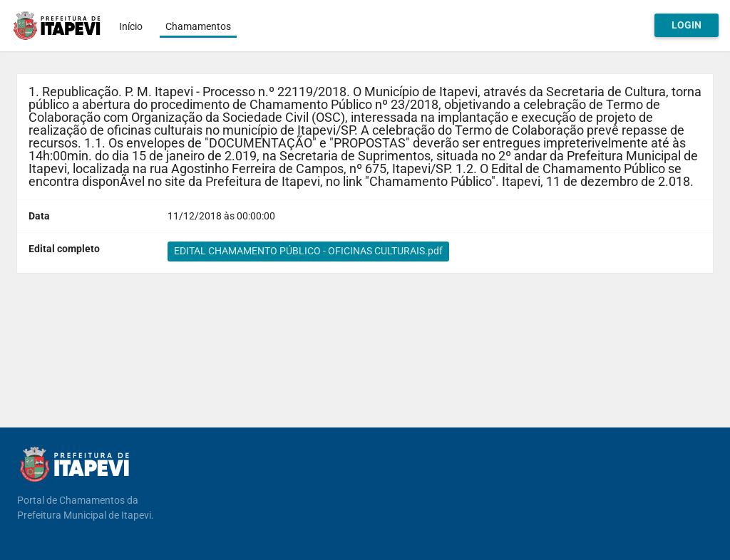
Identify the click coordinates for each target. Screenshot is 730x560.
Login (687, 25)
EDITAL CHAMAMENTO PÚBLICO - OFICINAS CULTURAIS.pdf (308, 251)
